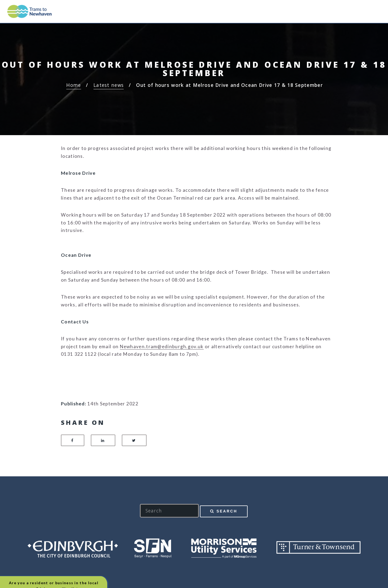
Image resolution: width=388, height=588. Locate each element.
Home (74, 85)
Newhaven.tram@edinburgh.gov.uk (162, 346)
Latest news (109, 85)
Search (227, 511)
